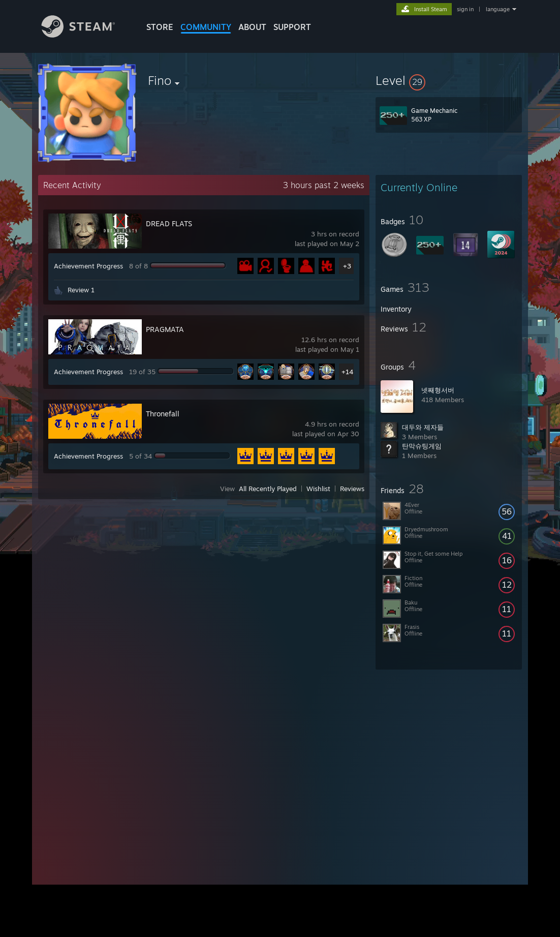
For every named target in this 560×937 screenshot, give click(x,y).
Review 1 (81, 290)
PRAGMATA (165, 329)
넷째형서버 (438, 390)
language (498, 9)
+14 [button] (347, 372)
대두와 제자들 (423, 427)
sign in (465, 9)
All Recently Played (268, 489)
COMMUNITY (206, 27)
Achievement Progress (88, 266)
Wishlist (318, 489)
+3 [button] (347, 266)
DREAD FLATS (169, 223)
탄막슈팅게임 (422, 446)
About (252, 27)
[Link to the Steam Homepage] (86, 35)
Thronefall (163, 414)
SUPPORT (292, 27)
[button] (449, 80)
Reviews (352, 489)
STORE (160, 27)
